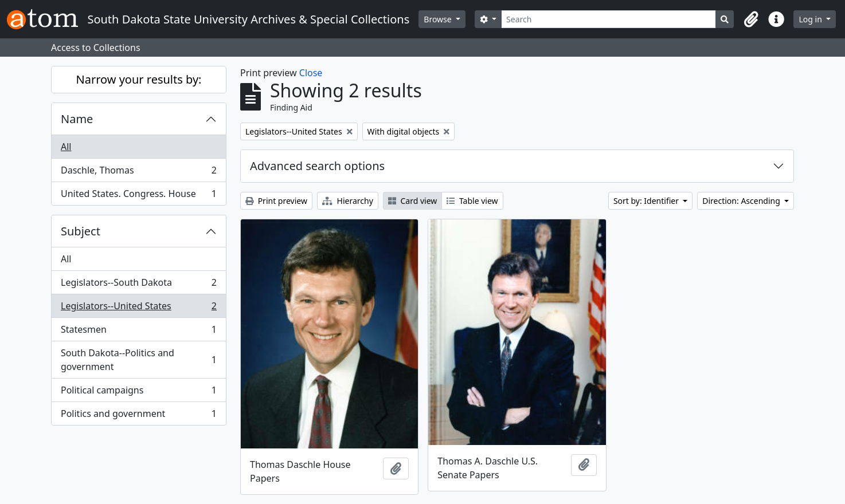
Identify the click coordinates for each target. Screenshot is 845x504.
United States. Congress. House (138, 196)
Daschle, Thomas (138, 173)
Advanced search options (317, 166)
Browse (439, 19)
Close (311, 73)
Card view (412, 201)
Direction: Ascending (742, 201)
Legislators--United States (138, 308)
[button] (751, 19)
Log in (811, 19)
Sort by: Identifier (647, 201)
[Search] (609, 19)
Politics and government (138, 416)
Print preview (276, 201)
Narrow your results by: (139, 79)
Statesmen (138, 332)
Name (77, 119)
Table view (472, 201)
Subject (81, 231)
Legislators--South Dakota (138, 285)
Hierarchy (348, 201)
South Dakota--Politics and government (138, 360)
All (66, 147)
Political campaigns (138, 393)
